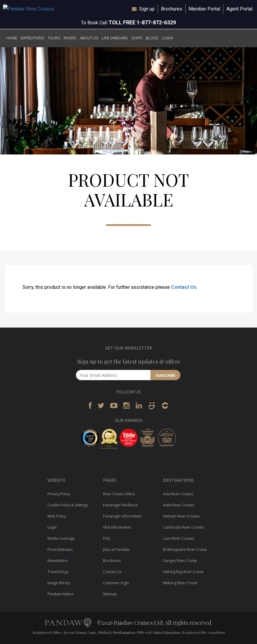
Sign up (147, 9)
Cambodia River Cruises (183, 527)
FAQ (107, 538)
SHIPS (137, 38)
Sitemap (110, 594)
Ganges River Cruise (180, 561)
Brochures (172, 9)
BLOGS (152, 38)
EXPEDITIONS (32, 38)
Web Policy (57, 516)
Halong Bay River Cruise (183, 572)
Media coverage (61, 538)
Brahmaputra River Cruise (185, 549)
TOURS (54, 38)
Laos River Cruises (178, 538)
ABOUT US (89, 38)
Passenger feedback (120, 505)
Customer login (116, 583)
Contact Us (184, 287)
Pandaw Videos (60, 594)
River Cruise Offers (119, 494)
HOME (12, 38)
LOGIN (167, 38)
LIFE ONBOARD (115, 38)
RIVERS (70, 38)
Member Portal (204, 9)
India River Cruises (179, 505)
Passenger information (122, 516)
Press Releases (60, 549)
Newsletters (57, 561)
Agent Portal (239, 9)
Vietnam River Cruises (181, 516)
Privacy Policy (59, 494)
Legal (52, 527)
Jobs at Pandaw (116, 549)
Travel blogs (58, 572)
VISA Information (117, 527)
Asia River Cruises (178, 494)
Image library (59, 583)
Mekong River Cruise (180, 583)
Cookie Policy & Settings (68, 505)
